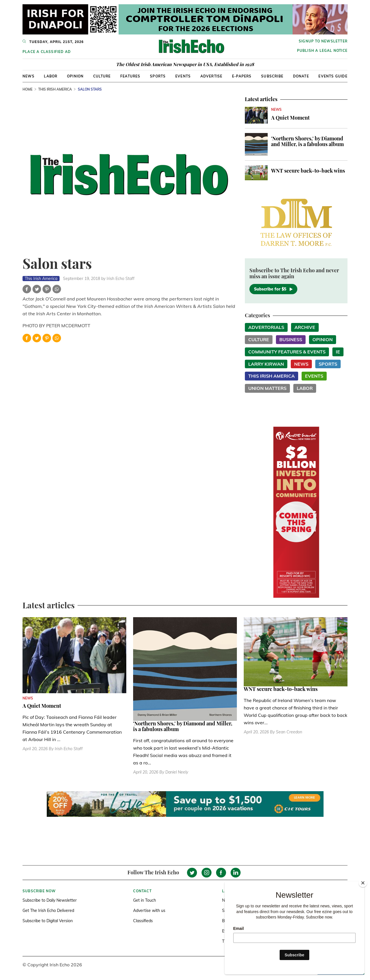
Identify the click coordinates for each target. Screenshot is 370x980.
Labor (51, 76)
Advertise (212, 76)
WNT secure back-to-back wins (308, 171)
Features (130, 76)
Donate (301, 76)
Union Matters (267, 388)
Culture (102, 76)
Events (183, 76)
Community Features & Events (287, 352)
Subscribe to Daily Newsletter (50, 900)
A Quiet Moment (290, 118)
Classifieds (143, 921)
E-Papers (242, 76)
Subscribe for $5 (273, 289)
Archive (305, 327)
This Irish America (55, 89)
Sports (158, 76)
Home (28, 89)
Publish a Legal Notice (322, 51)
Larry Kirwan (266, 364)
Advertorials (266, 327)
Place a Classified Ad (47, 52)
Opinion (75, 76)
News (29, 76)
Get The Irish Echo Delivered (48, 911)
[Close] (363, 883)
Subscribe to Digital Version (48, 921)
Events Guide (333, 76)
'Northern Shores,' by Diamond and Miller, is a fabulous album (307, 141)
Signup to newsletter (323, 41)
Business (291, 339)
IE (338, 352)
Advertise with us (149, 911)
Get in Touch (145, 900)
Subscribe (272, 76)
